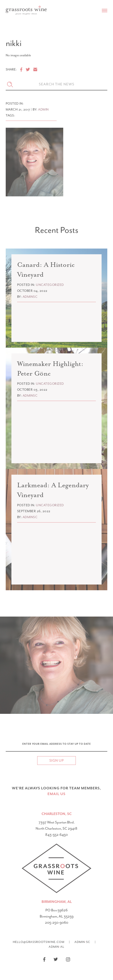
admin (43, 110)
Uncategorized (50, 285)
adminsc (30, 297)
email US (56, 794)
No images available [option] (18, 55)
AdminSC (82, 942)
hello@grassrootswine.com (39, 942)
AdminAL (56, 946)
